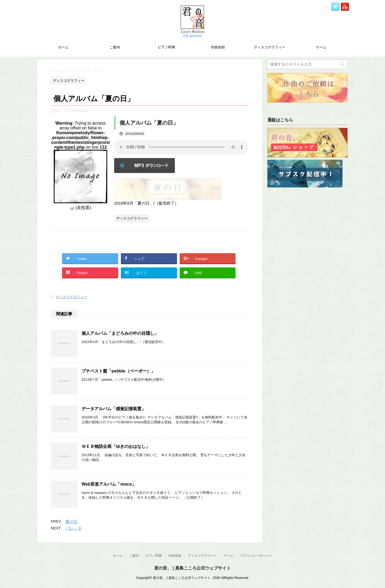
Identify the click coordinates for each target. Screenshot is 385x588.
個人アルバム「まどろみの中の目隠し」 (120, 333)
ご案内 (115, 47)
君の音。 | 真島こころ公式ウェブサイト (192, 568)
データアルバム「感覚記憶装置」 (114, 409)
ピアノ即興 (166, 47)
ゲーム (321, 47)
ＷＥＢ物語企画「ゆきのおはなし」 (116, 446)
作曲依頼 (218, 47)
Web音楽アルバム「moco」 (109, 484)
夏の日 (72, 522)
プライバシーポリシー (256, 556)
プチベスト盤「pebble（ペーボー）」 (118, 371)
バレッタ (74, 528)
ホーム (63, 47)
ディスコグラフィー (270, 47)
